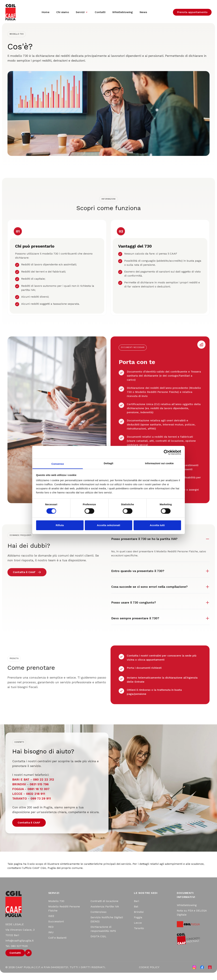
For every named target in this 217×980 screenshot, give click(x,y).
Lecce (138, 930)
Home (46, 12)
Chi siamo (63, 12)
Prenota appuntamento (192, 12)
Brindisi (139, 919)
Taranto (139, 936)
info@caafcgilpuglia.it (19, 948)
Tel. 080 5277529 (17, 953)
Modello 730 (56, 909)
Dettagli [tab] (108, 463)
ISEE (51, 923)
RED (51, 934)
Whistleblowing (122, 12)
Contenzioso (98, 919)
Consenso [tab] (58, 464)
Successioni (56, 929)
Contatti (100, 12)
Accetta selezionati (109, 525)
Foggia (138, 925)
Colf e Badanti (57, 945)
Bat (136, 914)
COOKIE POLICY (149, 974)
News (143, 12)
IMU (51, 940)
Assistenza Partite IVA (105, 914)
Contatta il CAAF (29, 830)
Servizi (82, 12)
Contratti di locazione (104, 909)
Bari (136, 909)
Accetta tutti (157, 525)
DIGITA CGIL (98, 944)
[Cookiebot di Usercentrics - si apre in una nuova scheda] (166, 452)
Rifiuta (60, 525)
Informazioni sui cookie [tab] (159, 463)
